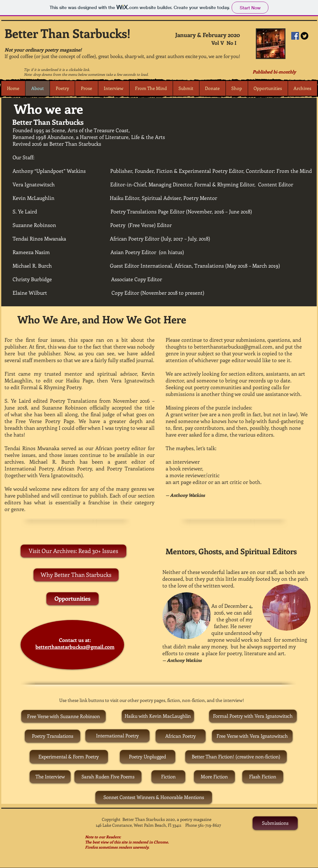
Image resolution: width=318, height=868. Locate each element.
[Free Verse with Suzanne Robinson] (63, 716)
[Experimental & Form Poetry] (69, 757)
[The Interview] (50, 777)
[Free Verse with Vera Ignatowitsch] (252, 736)
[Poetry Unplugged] (148, 757)
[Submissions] (275, 823)
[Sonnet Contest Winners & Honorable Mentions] (154, 797)
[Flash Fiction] (263, 777)
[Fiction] (168, 777)
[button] (62, 88)
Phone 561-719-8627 (203, 825)
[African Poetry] (181, 736)
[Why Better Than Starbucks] (76, 575)
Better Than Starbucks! (67, 33)
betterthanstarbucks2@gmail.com (75, 647)
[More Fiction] (214, 777)
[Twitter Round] (304, 36)
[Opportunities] (72, 599)
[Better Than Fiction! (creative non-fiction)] (236, 757)
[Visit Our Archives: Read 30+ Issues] (73, 551)
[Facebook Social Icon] (295, 36)
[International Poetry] (117, 736)
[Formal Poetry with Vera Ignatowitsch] (253, 716)
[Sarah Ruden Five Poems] (108, 777)
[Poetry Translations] (53, 736)
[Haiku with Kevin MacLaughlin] (158, 716)
